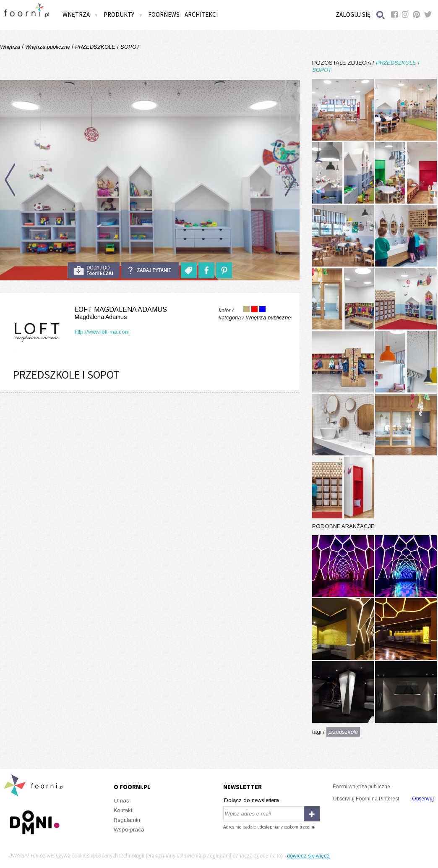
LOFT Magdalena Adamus (88, 313)
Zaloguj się (353, 14)
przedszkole (343, 732)
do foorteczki (94, 270)
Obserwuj (423, 799)
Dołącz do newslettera (252, 800)
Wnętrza (81, 14)
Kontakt (123, 810)
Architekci (201, 14)
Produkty (123, 14)
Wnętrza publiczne (48, 47)
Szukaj (381, 15)
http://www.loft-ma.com (102, 332)
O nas (121, 801)
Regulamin (127, 820)
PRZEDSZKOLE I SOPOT (107, 47)
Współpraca (129, 830)
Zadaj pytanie (150, 270)
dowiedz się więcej (309, 856)
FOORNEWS (164, 14)
